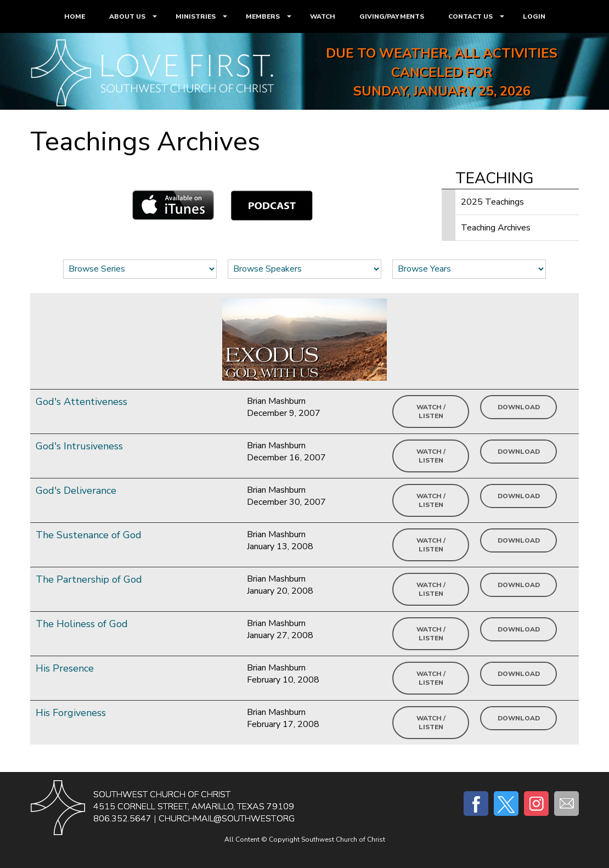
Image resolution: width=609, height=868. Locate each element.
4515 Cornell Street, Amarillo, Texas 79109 (194, 807)
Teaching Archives (496, 228)
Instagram (536, 804)
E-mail (566, 804)
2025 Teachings (492, 202)
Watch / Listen (431, 412)
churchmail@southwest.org (227, 819)
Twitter (506, 804)
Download (519, 407)
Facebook (476, 804)
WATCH (323, 16)
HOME (75, 16)
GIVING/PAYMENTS (392, 16)
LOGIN (534, 16)
